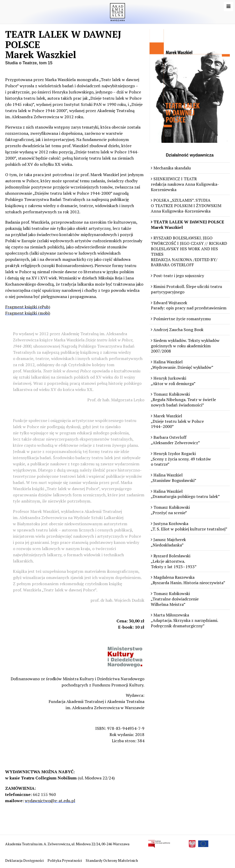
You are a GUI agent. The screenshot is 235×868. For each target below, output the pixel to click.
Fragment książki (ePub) (28, 307)
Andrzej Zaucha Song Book (178, 330)
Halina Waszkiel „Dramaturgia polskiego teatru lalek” (185, 494)
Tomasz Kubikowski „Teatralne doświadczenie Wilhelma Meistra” (175, 599)
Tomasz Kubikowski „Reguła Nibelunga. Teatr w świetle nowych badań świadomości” (183, 400)
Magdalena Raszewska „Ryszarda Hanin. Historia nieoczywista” (188, 580)
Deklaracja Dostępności (25, 860)
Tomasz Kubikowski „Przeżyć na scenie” (170, 510)
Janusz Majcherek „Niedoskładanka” (168, 542)
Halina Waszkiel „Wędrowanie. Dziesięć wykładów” (182, 365)
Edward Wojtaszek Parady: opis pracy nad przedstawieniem (189, 305)
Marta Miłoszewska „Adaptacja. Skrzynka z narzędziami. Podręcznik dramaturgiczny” (185, 620)
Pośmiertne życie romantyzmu (182, 319)
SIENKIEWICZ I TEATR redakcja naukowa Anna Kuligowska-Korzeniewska (185, 184)
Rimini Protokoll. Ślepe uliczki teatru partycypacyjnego (186, 289)
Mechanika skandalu (172, 168)
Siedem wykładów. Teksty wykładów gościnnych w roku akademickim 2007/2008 (185, 346)
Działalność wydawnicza (190, 155)
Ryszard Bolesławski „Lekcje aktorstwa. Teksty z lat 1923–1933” (174, 561)
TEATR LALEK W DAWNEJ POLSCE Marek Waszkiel (187, 225)
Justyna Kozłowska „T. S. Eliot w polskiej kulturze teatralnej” (189, 526)
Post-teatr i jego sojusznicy (179, 276)
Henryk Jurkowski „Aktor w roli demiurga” (173, 381)
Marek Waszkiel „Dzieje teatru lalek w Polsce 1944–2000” (177, 421)
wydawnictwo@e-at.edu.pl (50, 801)
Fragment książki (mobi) (28, 313)
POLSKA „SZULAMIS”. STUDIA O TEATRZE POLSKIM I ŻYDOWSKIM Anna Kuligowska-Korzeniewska (186, 206)
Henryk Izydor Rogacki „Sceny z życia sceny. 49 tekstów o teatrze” (181, 459)
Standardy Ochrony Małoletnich (112, 860)
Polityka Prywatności (65, 860)
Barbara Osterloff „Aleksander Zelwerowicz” (175, 440)
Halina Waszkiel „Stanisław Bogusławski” (174, 478)
